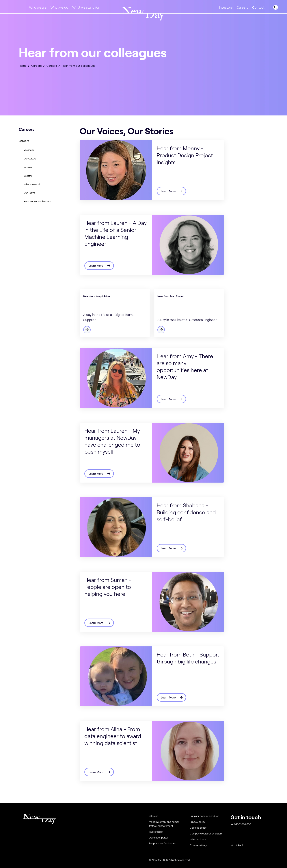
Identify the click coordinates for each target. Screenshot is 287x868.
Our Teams (29, 193)
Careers (242, 8)
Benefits (28, 176)
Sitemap (154, 816)
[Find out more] (115, 313)
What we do (59, 8)
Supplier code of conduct (204, 816)
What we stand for (86, 8)
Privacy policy (198, 822)
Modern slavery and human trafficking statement (164, 824)
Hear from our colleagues (37, 202)
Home (23, 66)
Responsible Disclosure (162, 843)
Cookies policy (198, 828)
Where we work (32, 184)
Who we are (38, 8)
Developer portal (158, 838)
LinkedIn (238, 845)
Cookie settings (199, 845)
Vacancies (29, 150)
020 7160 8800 (241, 824)
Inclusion (28, 167)
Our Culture (30, 159)
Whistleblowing (199, 839)
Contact (258, 8)
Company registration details (206, 834)
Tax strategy (156, 832)
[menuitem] (207, 846)
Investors (226, 8)
